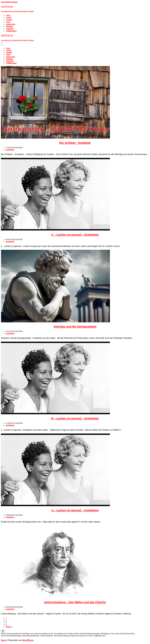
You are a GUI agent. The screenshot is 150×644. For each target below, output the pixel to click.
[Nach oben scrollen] (3, 631)
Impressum (11, 24)
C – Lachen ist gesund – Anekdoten (75, 235)
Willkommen (11, 31)
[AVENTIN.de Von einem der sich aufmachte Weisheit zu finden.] (75, 9)
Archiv (9, 17)
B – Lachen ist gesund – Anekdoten (75, 418)
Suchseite (10, 29)
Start (8, 15)
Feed (8, 22)
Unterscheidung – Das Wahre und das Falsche (75, 602)
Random (10, 26)
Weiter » (9, 627)
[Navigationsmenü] (2, 43)
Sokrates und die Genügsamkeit (75, 327)
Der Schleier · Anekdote (75, 143)
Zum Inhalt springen (9, 2)
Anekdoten (10, 150)
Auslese (9, 20)
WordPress (28, 640)
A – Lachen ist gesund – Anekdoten (75, 510)
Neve (3, 640)
